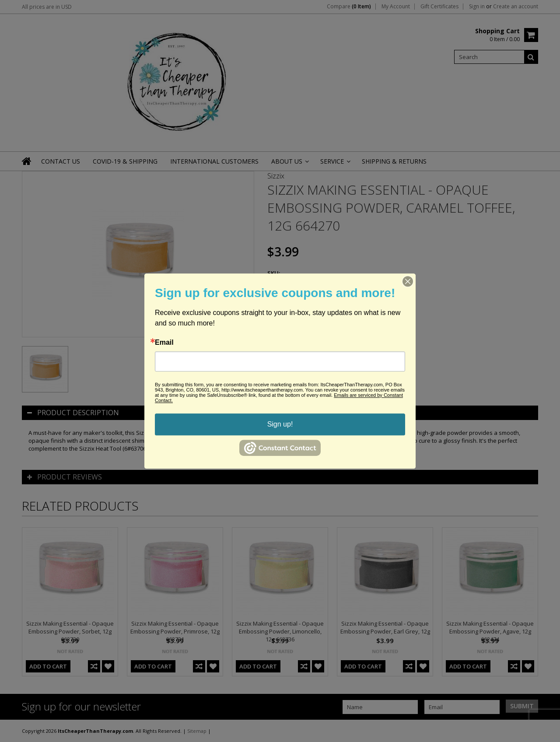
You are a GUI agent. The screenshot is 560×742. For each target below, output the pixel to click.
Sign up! (280, 424)
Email (164, 343)
